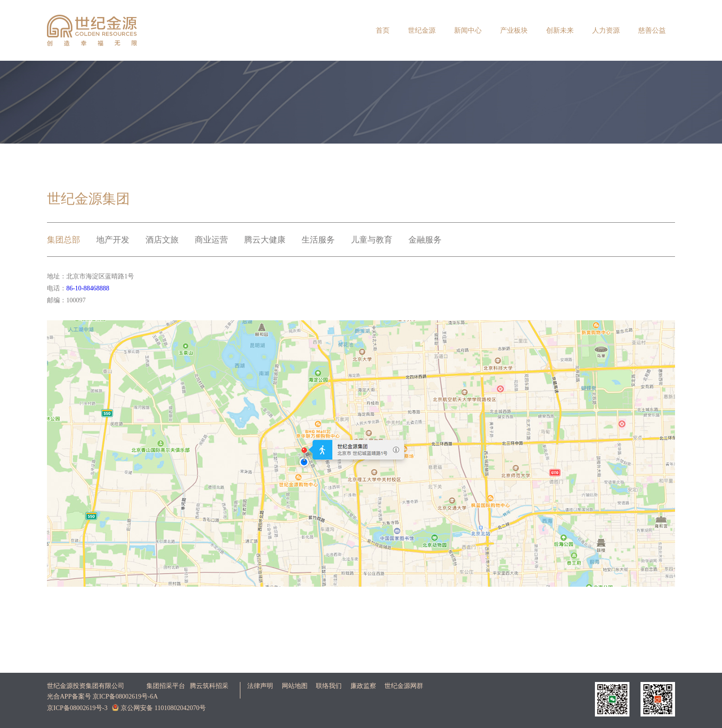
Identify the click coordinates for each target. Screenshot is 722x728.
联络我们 (329, 686)
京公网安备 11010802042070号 (159, 708)
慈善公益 (652, 30)
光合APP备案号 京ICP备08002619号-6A (102, 696)
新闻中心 (468, 30)
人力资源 (606, 30)
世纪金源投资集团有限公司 (86, 686)
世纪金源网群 (404, 686)
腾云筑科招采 (209, 686)
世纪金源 (422, 30)
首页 (383, 30)
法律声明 (260, 686)
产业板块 (514, 30)
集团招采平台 (166, 686)
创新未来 (560, 30)
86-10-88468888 (88, 288)
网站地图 (295, 686)
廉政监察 (363, 686)
